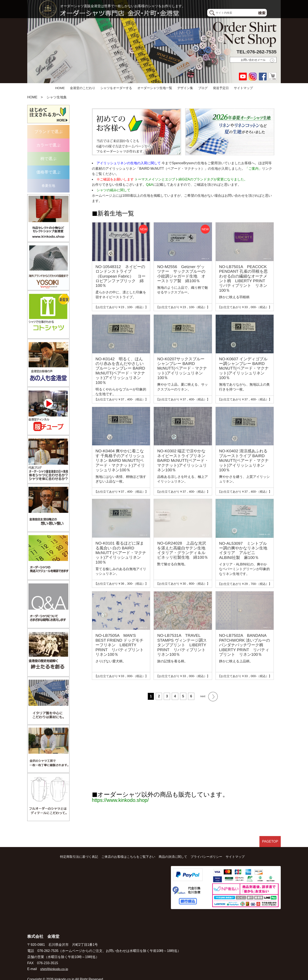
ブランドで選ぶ (48, 132)
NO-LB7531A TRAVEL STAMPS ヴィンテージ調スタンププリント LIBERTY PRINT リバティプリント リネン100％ (183, 645)
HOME (60, 88)
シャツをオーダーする (116, 88)
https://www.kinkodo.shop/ (127, 797)
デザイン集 (185, 88)
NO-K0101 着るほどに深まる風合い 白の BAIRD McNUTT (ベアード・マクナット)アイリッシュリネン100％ (121, 553)
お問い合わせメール (253, 60)
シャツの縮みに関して (113, 190)
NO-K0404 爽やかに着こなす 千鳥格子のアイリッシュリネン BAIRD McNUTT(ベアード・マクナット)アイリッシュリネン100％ (120, 460)
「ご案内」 (253, 169)
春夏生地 (48, 186)
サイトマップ (243, 88)
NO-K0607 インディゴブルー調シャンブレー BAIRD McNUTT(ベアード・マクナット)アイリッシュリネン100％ (244, 368)
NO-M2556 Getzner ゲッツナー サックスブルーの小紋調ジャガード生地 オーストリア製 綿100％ (181, 274)
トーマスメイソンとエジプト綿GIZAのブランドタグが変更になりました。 (191, 179)
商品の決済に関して (174, 847)
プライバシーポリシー (210, 847)
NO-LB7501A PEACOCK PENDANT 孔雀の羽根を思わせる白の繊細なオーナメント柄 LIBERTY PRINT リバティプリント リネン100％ (244, 279)
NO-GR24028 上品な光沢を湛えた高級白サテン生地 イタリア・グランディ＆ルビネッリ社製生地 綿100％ (183, 550)
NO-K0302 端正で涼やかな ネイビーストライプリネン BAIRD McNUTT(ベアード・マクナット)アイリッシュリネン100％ (183, 460)
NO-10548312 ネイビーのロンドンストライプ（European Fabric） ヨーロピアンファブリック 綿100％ (121, 276)
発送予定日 (221, 88)
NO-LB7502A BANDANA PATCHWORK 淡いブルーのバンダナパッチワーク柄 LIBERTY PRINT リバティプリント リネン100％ (245, 645)
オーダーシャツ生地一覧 (155, 88)
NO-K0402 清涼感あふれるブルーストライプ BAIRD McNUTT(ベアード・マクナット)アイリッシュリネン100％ (244, 460)
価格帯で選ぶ (48, 172)
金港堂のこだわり (83, 88)
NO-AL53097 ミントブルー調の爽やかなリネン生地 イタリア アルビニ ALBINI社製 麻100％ (245, 550)
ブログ (203, 88)
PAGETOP (269, 833)
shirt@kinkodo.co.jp (55, 960)
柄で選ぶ (48, 159)
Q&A (150, 185)
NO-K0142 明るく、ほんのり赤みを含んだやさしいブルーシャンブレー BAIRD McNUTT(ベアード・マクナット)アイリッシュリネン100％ (120, 371)
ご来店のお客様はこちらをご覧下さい (127, 847)
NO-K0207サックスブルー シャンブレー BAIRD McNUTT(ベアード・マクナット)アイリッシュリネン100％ (182, 368)
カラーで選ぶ (48, 145)
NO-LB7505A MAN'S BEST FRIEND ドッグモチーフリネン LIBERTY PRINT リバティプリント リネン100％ (122, 645)
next (209, 695)
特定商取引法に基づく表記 (75, 847)
